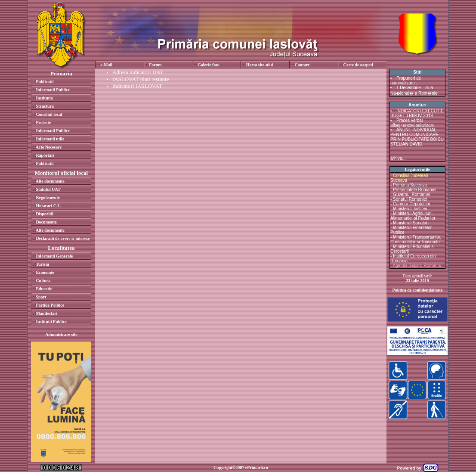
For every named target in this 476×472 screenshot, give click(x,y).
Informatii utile (50, 139)
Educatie (44, 289)
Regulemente (48, 197)
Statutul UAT (48, 189)
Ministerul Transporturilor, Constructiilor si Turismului (416, 239)
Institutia (44, 98)
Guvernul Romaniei (411, 194)
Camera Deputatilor (412, 204)
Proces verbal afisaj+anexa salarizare (413, 123)
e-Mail (106, 65)
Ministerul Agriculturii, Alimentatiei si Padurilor (413, 216)
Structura (45, 106)
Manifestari (46, 313)
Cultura (43, 281)
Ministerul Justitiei (410, 209)
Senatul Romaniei (410, 199)
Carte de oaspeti (358, 65)
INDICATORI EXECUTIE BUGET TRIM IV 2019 (417, 113)
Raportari (45, 155)
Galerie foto (209, 65)
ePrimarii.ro (257, 467)
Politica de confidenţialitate (418, 290)
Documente (46, 222)
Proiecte (43, 123)
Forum (155, 65)
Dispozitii (45, 214)
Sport (41, 297)
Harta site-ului (260, 65)
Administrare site (61, 334)
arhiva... (398, 158)
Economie (45, 272)
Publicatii (45, 82)
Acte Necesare (49, 147)
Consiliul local (49, 114)
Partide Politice (50, 305)
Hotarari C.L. (48, 206)
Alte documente (50, 181)
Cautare (302, 65)
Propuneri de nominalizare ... (406, 81)
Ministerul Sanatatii (411, 223)
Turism (42, 264)
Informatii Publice (53, 90)
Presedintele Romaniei (415, 190)
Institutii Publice (51, 321)
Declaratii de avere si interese (63, 238)
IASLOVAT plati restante (141, 79)
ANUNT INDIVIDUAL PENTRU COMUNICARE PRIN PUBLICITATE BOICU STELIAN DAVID (417, 137)
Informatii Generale (54, 256)
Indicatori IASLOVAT (137, 86)
